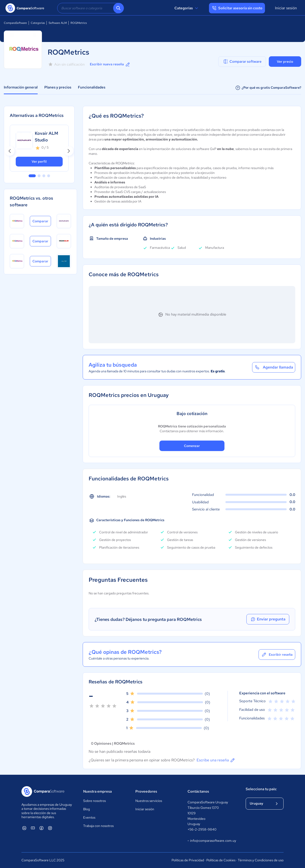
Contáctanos (198, 791)
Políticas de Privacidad (188, 860)
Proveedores (146, 791)
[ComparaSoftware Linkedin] (24, 828)
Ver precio (285, 62)
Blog (86, 809)
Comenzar (192, 446)
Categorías (187, 8)
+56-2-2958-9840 (202, 829)
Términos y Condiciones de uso (261, 860)
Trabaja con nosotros (98, 826)
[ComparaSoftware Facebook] (41, 828)
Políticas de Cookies (221, 860)
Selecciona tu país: (261, 789)
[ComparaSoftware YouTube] (33, 828)
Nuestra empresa (97, 791)
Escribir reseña (277, 655)
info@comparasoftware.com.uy (212, 841)
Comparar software (242, 62)
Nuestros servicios (149, 801)
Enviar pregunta (268, 619)
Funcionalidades (92, 87)
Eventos (89, 817)
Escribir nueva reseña (110, 64)
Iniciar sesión (286, 8)
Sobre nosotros (94, 801)
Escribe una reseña (216, 760)
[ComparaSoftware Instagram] (50, 828)
